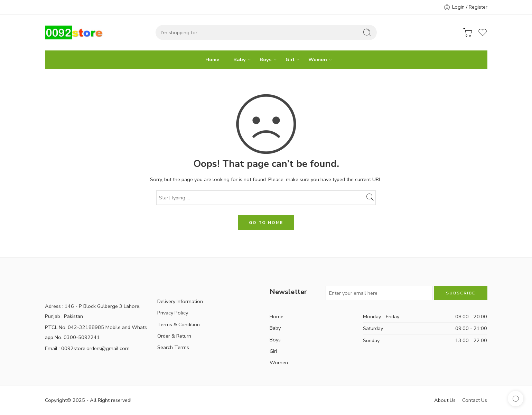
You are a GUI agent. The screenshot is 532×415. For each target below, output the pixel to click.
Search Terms (173, 347)
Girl (290, 59)
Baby (240, 59)
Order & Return (174, 336)
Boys (266, 59)
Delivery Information (180, 301)
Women (318, 59)
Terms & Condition (179, 324)
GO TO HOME (266, 223)
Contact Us (475, 400)
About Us (445, 400)
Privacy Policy (173, 313)
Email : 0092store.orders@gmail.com (87, 348)
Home (212, 59)
